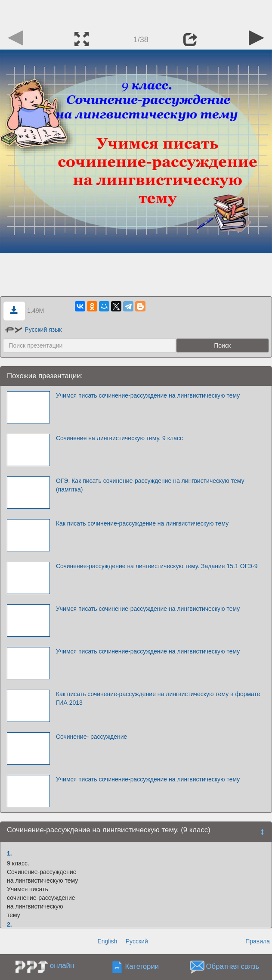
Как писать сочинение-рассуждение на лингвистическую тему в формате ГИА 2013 (158, 698)
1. (9, 853)
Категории (142, 966)
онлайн (62, 966)
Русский (137, 941)
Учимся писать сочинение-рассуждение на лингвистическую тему (148, 395)
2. (9, 924)
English (107, 941)
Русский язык (33, 330)
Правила (258, 941)
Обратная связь (232, 966)
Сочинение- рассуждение (92, 737)
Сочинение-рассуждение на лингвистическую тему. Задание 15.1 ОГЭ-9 (157, 566)
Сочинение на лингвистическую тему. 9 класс (119, 438)
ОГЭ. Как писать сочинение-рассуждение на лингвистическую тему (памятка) (150, 485)
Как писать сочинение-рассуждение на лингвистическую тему (142, 523)
